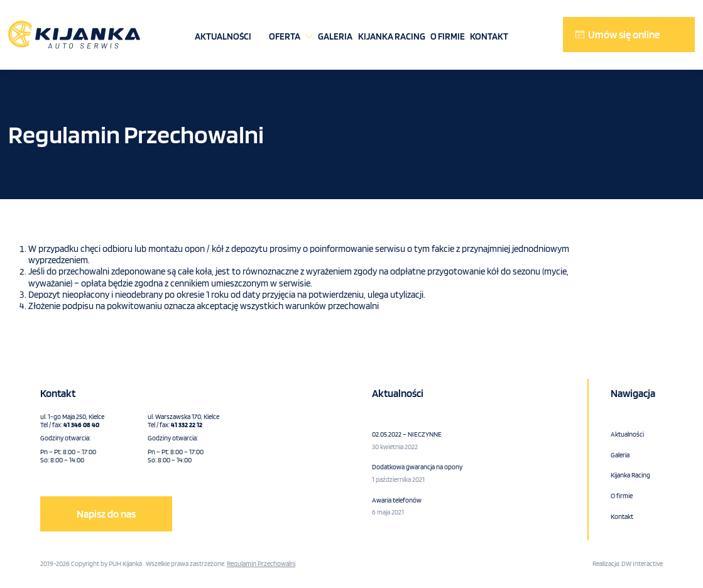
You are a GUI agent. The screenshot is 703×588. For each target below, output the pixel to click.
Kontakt (489, 36)
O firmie (448, 36)
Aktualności (223, 36)
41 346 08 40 (81, 425)
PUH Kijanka (125, 563)
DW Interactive (642, 563)
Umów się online (624, 35)
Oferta (285, 36)
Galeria (335, 36)
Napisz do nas (106, 514)
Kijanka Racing (392, 36)
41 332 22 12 (187, 425)
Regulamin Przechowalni (261, 563)
